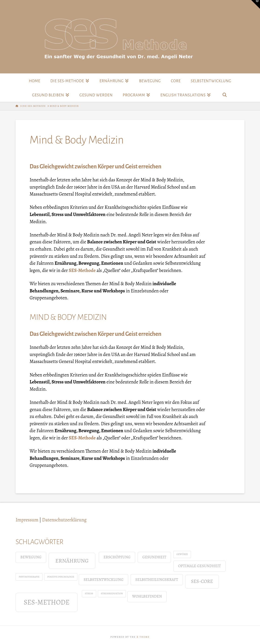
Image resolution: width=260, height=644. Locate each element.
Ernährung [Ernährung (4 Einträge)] (72, 561)
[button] (256, 4)
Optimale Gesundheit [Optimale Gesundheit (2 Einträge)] (199, 566)
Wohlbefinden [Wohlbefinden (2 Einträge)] (147, 596)
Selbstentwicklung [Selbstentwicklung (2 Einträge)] (104, 580)
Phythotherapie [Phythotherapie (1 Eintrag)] (29, 577)
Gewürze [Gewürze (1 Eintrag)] (182, 554)
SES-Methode (82, 270)
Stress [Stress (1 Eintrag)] (89, 593)
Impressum (27, 520)
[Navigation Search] (224, 95)
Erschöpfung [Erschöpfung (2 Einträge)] (117, 557)
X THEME (143, 637)
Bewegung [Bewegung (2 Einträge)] (31, 557)
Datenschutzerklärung (64, 520)
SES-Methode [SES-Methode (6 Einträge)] (47, 602)
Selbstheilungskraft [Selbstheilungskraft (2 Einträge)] (157, 580)
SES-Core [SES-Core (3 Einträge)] (202, 581)
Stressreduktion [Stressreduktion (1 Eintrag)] (112, 593)
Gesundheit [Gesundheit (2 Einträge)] (154, 557)
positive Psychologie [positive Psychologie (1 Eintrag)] (61, 577)
